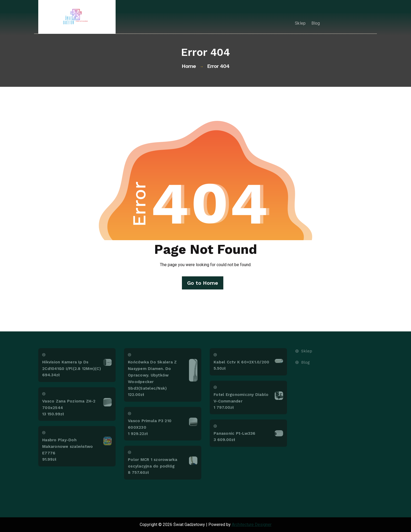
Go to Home (202, 283)
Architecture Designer (252, 525)
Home (189, 66)
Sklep (298, 23)
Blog (315, 23)
